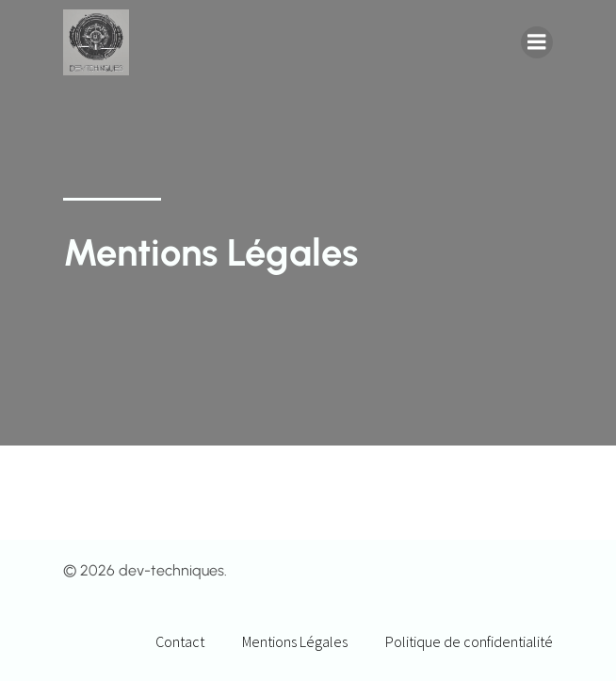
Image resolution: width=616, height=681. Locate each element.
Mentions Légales (295, 641)
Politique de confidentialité (469, 641)
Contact (180, 641)
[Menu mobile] (537, 42)
